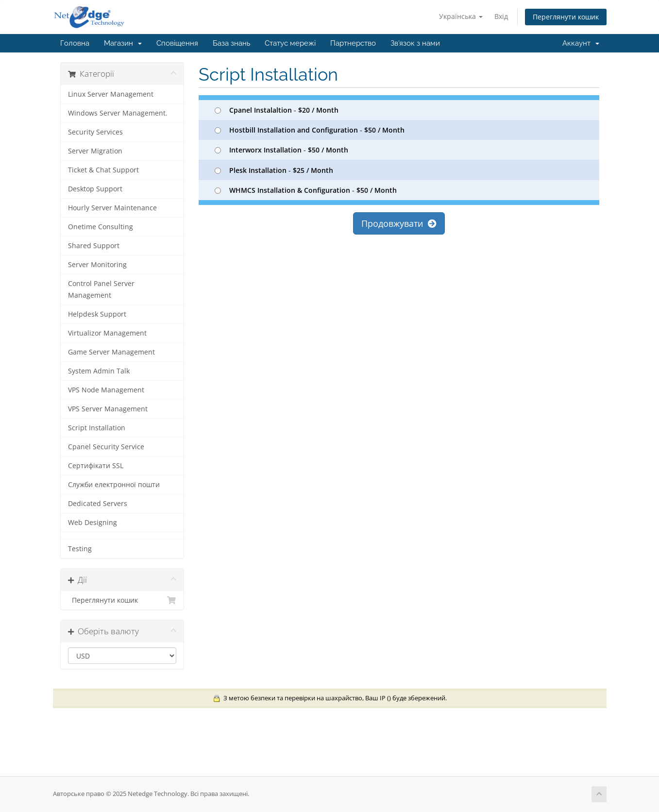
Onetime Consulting (101, 227)
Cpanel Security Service (106, 447)
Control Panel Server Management (101, 289)
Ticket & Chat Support (103, 170)
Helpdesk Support (97, 314)
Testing (80, 549)
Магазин (123, 43)
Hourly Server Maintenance (112, 208)
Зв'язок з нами (415, 43)
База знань (231, 43)
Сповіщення (177, 43)
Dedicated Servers (98, 504)
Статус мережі (290, 43)
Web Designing (93, 523)
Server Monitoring (97, 265)
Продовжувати (399, 223)
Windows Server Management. (118, 113)
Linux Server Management (111, 94)
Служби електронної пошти (114, 485)
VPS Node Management (106, 390)
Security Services (95, 132)
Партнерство (353, 43)
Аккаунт (581, 43)
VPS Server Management (108, 409)
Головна (75, 43)
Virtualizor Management (107, 333)
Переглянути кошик (566, 17)
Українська (461, 16)
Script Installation (97, 428)
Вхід (501, 16)
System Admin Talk (99, 371)
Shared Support (94, 246)
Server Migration (95, 151)
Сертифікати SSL (96, 466)
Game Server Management (111, 352)
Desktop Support (95, 189)
